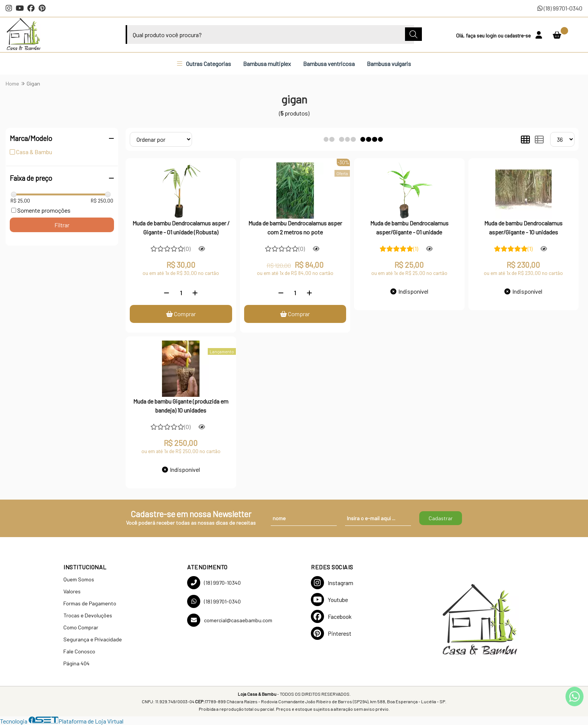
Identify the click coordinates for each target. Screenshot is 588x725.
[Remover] (166, 293)
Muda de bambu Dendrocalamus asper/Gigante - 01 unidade (409, 227)
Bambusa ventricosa (329, 64)
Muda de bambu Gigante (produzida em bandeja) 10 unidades (181, 406)
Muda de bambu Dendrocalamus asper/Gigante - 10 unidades (523, 227)
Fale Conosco (79, 651)
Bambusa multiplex (267, 64)
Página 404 (76, 663)
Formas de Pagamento (90, 603)
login (492, 35)
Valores (72, 591)
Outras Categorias (204, 64)
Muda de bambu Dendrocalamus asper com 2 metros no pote (295, 227)
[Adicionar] (195, 293)
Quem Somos (79, 579)
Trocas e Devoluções (88, 615)
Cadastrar (441, 518)
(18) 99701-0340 (560, 8)
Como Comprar (81, 627)
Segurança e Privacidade (93, 639)
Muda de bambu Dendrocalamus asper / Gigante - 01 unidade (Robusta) (181, 227)
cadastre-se (518, 35)
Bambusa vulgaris (389, 64)
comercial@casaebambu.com (230, 620)
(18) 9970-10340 (214, 583)
